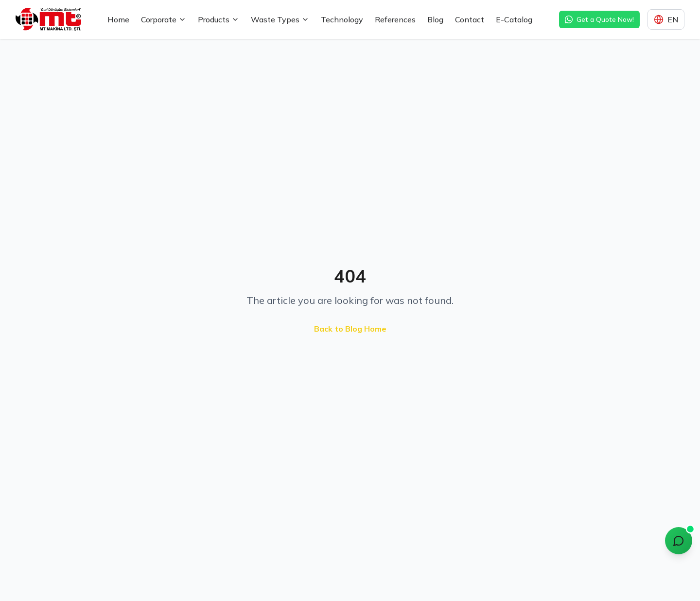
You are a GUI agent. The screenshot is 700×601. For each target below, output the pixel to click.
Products (219, 19)
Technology (342, 19)
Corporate (164, 19)
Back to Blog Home (350, 329)
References (395, 19)
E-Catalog (514, 19)
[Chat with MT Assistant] (679, 541)
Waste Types (280, 19)
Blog (435, 19)
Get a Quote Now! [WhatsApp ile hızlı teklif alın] (599, 19)
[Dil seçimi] (666, 19)
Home (118, 19)
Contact (470, 19)
